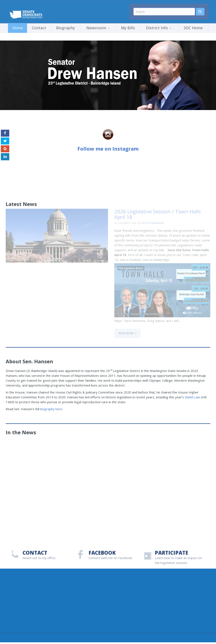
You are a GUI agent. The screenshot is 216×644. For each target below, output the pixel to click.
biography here (51, 409)
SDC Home (193, 26)
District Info (157, 26)
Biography (65, 26)
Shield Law (192, 397)
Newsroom (96, 26)
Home (18, 26)
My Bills (128, 26)
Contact (39, 26)
